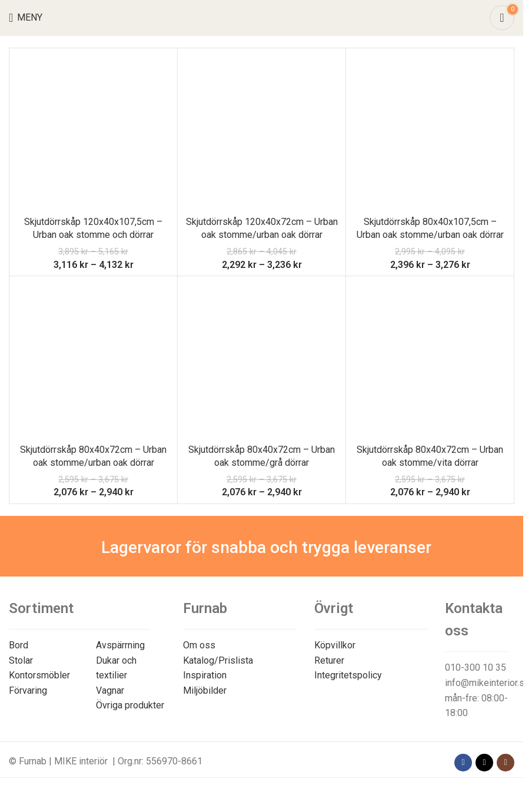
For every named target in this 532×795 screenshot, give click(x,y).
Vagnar (110, 690)
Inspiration (205, 675)
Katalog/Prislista (218, 660)
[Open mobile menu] (26, 18)
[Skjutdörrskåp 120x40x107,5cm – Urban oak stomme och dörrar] (93, 132)
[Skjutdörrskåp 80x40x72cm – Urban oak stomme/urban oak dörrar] (93, 360)
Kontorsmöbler (39, 675)
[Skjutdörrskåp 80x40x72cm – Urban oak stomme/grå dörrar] (262, 360)
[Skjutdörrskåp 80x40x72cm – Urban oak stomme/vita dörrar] (430, 360)
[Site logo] (262, 17)
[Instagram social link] (506, 763)
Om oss (199, 645)
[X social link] (484, 763)
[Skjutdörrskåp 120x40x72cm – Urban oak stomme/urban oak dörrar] (262, 132)
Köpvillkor (335, 645)
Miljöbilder (205, 690)
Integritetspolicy (348, 675)
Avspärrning (120, 645)
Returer (329, 660)
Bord (19, 645)
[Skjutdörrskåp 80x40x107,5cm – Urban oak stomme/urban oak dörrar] (430, 132)
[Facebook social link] (463, 763)
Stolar (21, 660)
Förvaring (28, 690)
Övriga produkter (130, 705)
